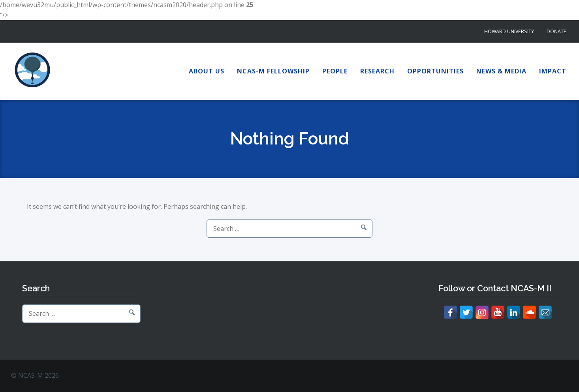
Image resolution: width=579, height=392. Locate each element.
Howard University (509, 31)
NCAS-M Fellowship (273, 71)
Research (377, 71)
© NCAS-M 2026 (35, 375)
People (335, 71)
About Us (207, 71)
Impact (553, 71)
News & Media (501, 71)
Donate (556, 31)
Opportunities (435, 71)
